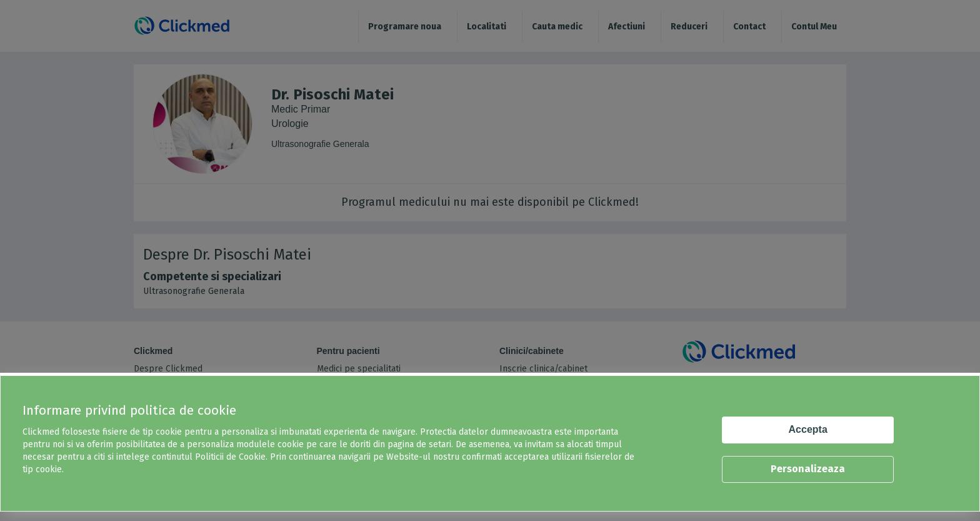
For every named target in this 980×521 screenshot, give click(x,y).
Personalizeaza (808, 469)
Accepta (808, 429)
